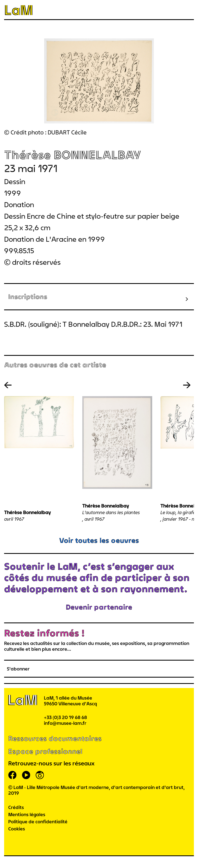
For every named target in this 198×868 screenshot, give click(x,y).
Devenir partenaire (99, 607)
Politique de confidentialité (38, 821)
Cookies (17, 829)
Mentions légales (27, 814)
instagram (40, 775)
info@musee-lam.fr (65, 723)
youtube (26, 775)
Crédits (16, 807)
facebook (12, 775)
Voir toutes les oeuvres (99, 540)
